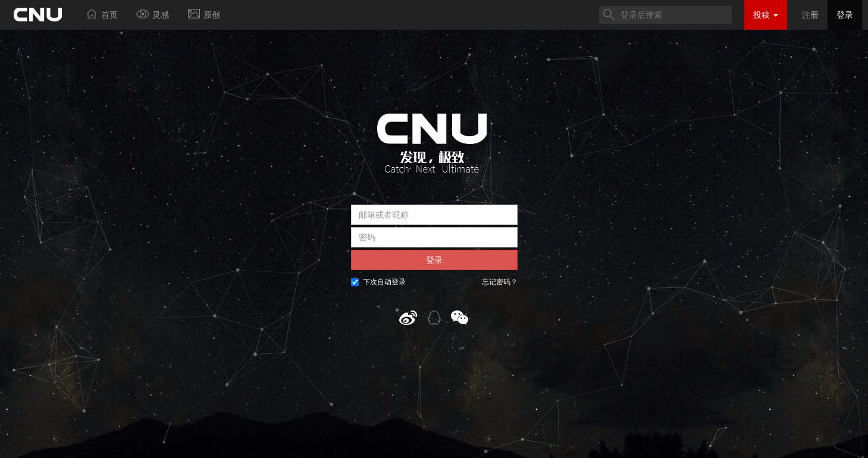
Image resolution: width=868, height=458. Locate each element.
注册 (810, 15)
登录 (845, 15)
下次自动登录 (378, 282)
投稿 (766, 15)
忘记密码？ (500, 282)
